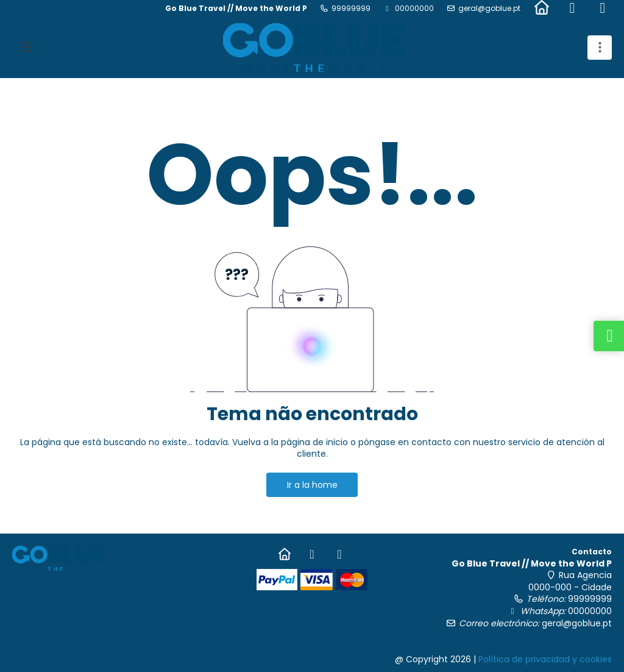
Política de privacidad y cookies (545, 659)
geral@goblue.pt (489, 9)
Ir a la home (312, 485)
